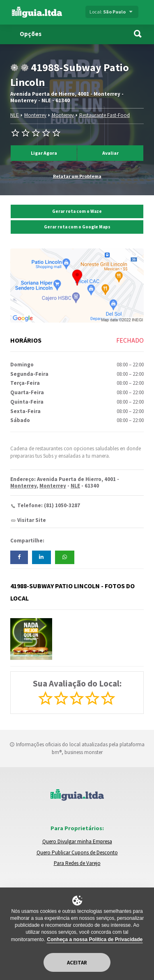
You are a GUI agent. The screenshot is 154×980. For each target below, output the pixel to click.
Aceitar (77, 963)
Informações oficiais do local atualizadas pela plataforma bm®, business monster (77, 749)
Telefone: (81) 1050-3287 (49, 505)
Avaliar (110, 153)
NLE (15, 115)
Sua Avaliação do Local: (77, 683)
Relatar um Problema (77, 176)
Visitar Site (32, 520)
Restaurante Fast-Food (105, 115)
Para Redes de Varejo (77, 863)
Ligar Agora (44, 153)
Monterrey (35, 115)
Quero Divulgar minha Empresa (77, 841)
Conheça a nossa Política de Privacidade (95, 939)
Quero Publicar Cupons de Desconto (77, 852)
